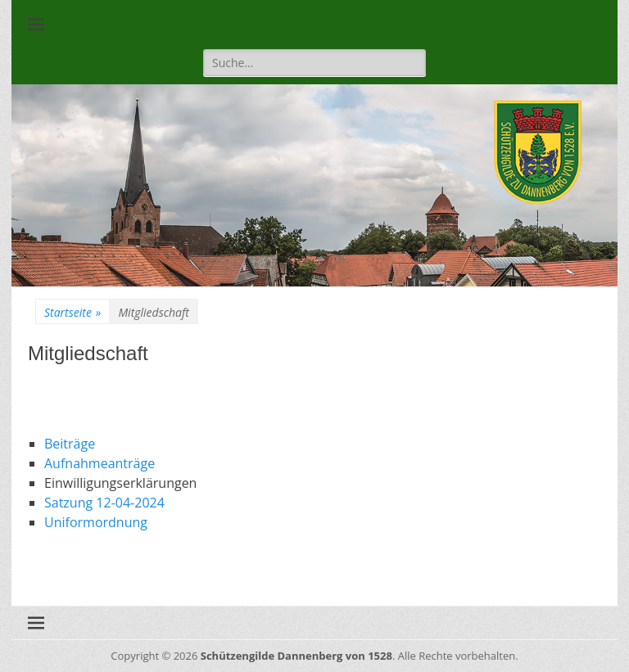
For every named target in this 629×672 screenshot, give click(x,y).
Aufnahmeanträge (100, 463)
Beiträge (70, 444)
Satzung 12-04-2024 (104, 503)
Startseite (72, 312)
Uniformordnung (96, 522)
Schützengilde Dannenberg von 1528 (296, 656)
